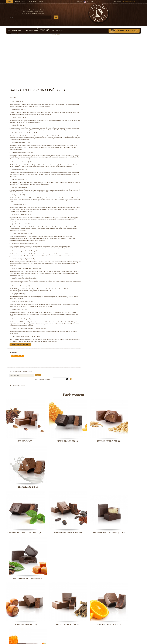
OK (33, 17)
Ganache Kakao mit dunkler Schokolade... (125, 566)
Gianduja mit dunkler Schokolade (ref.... (22, 604)
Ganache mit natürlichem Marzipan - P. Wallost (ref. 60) (106, 311)
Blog (41, 2)
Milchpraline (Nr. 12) (96, 81)
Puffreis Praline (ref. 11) (97, 72)
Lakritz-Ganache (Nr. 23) (97, 143)
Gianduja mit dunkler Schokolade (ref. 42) (102, 255)
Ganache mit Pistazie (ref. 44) (98, 263)
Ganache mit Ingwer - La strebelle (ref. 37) (102, 224)
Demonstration (20, 2)
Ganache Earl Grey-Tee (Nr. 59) (99, 299)
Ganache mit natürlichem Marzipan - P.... (91, 642)
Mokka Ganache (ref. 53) (97, 290)
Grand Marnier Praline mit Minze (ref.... (22, 452)
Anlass (46, 27)
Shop (10, 2)
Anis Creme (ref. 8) (95, 53)
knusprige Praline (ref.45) (97, 272)
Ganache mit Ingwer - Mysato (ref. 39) (101, 234)
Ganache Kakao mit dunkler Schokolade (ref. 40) (104, 243)
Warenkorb (124, 11)
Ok (116, 352)
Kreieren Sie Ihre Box (126, 27)
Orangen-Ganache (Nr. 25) (98, 153)
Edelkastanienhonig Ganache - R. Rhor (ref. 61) (104, 319)
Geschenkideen (33, 27)
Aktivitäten (59, 27)
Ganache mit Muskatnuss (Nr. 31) (100, 183)
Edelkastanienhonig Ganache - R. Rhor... (125, 642)
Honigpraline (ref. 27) (96, 162)
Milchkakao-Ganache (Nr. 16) (98, 103)
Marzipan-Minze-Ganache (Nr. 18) (100, 112)
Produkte (18, 27)
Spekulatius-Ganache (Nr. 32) (98, 193)
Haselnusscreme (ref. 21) (97, 133)
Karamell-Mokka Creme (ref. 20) (99, 124)
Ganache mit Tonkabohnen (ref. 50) (100, 280)
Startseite (9, 32)
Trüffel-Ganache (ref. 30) (97, 172)
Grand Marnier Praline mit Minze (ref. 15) (102, 91)
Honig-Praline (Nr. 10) (96, 62)
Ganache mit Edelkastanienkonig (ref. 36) (102, 214)
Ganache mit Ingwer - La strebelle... (56, 566)
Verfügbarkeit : (92, 336)
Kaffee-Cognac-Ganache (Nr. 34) (99, 203)
